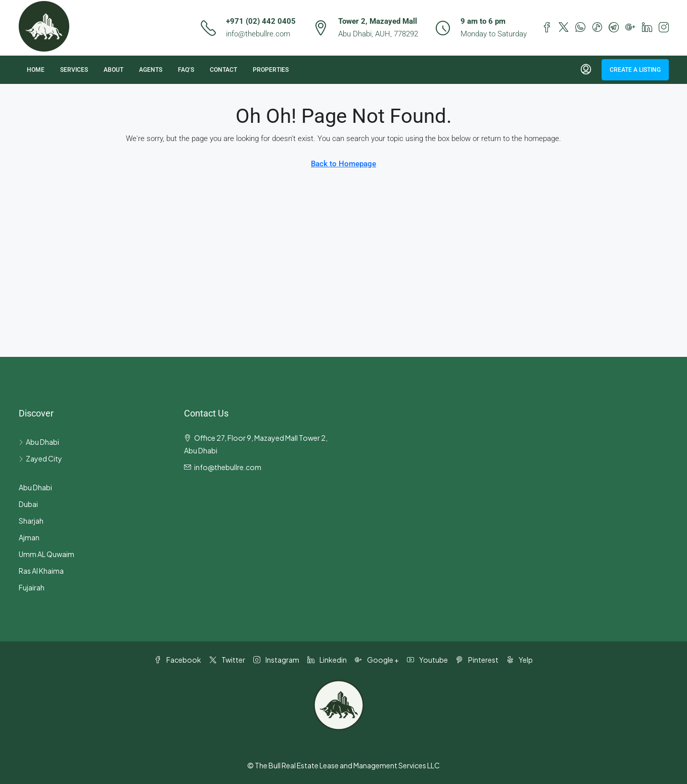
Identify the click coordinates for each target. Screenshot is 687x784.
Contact (223, 70)
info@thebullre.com (258, 34)
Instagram (276, 660)
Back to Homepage (343, 164)
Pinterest (477, 660)
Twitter (227, 660)
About (113, 70)
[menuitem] (586, 70)
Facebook (178, 660)
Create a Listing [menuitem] (635, 70)
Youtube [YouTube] (427, 660)
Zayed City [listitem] (40, 458)
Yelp (520, 660)
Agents (151, 70)
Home (36, 70)
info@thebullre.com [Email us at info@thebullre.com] (228, 467)
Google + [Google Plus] (377, 660)
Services (74, 70)
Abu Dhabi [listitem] (39, 442)
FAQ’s (186, 70)
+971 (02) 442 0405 (261, 21)
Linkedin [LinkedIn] (327, 660)
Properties (271, 70)
